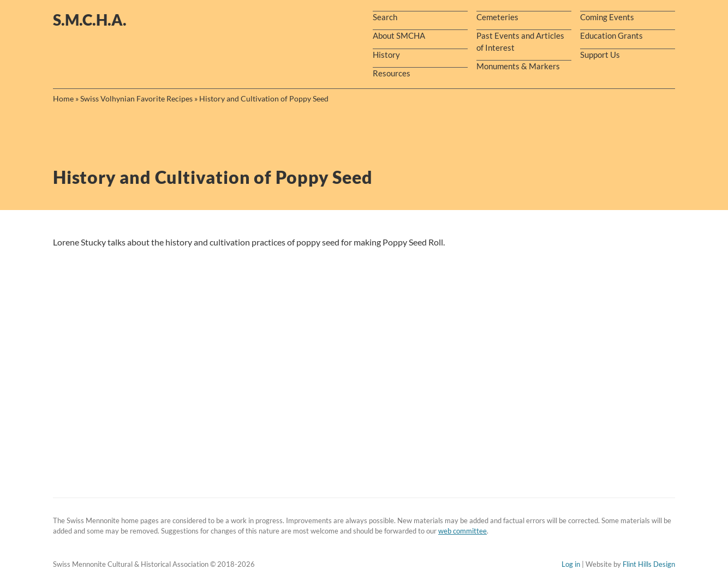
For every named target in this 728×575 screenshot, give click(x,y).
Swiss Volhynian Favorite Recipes (136, 98)
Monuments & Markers (518, 66)
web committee (463, 531)
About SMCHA (399, 35)
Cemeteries (497, 17)
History (386, 55)
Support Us (600, 55)
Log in (571, 564)
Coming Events (607, 17)
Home (63, 98)
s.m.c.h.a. (90, 20)
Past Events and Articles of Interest (520, 41)
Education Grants (611, 35)
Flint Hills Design (649, 564)
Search (385, 17)
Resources (392, 73)
